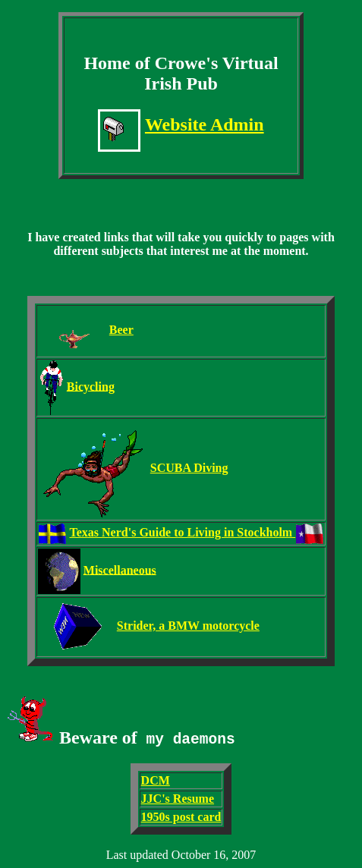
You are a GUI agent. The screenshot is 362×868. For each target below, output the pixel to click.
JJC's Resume (178, 799)
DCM (156, 780)
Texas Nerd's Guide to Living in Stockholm (183, 532)
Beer (121, 330)
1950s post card (181, 817)
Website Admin (205, 124)
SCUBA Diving (189, 468)
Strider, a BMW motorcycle (188, 626)
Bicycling (91, 386)
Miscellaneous (120, 569)
